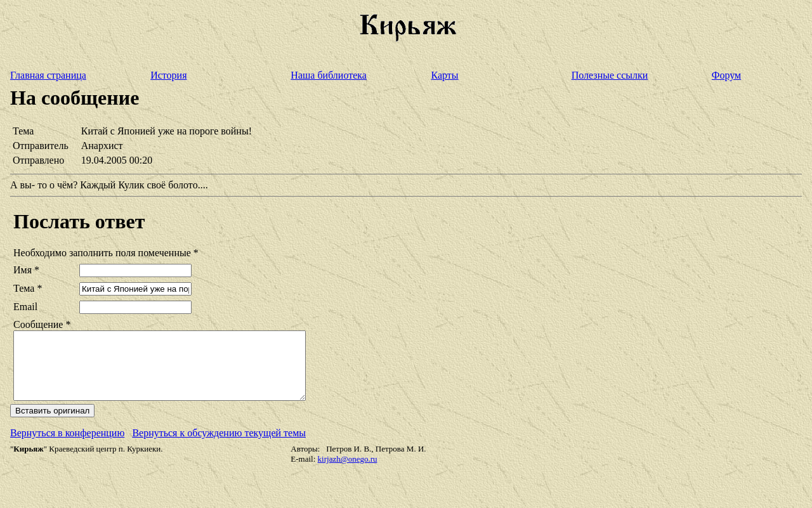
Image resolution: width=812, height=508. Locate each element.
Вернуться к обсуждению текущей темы (219, 446)
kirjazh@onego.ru (348, 472)
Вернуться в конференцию (67, 446)
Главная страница (48, 75)
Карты (445, 75)
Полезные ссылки (610, 75)
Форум (726, 75)
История (168, 75)
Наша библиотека (329, 75)
